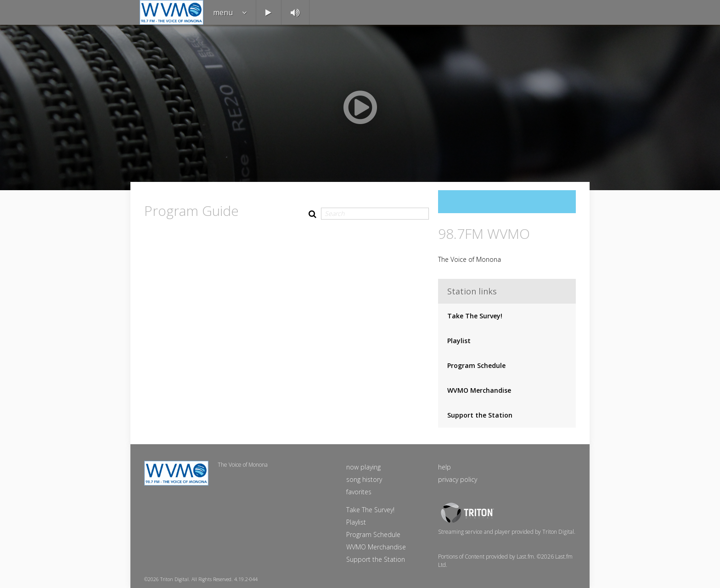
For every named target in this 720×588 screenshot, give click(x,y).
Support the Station (480, 415)
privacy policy (458, 479)
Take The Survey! (475, 316)
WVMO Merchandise (479, 390)
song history (364, 479)
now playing (363, 467)
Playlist (459, 341)
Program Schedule (476, 365)
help (444, 467)
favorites (359, 492)
